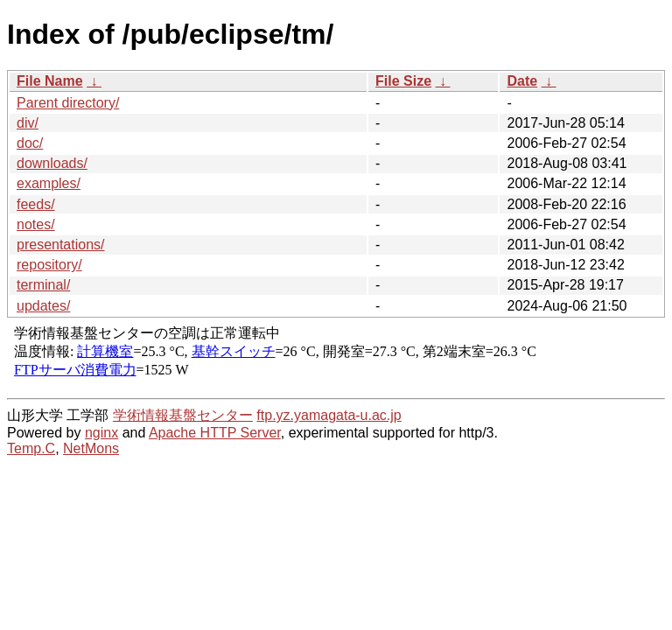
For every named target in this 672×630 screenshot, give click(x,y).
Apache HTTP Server (215, 433)
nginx (101, 433)
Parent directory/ (68, 103)
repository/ (49, 265)
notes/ (36, 224)
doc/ (30, 143)
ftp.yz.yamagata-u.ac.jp (329, 415)
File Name (50, 81)
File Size (403, 81)
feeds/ (36, 204)
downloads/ (52, 163)
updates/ (43, 306)
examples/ (49, 183)
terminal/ (43, 285)
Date (522, 81)
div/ (28, 123)
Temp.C (31, 448)
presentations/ (61, 245)
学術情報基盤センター (183, 415)
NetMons (91, 448)
